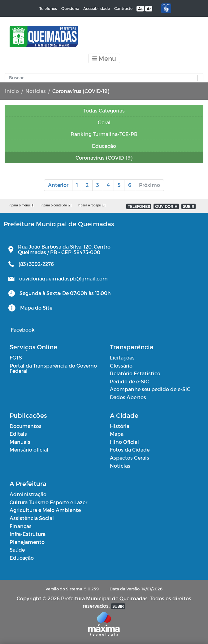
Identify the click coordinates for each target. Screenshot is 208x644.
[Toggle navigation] (104, 58)
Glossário (121, 366)
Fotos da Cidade (130, 450)
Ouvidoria (70, 8)
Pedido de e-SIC (129, 381)
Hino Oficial (124, 442)
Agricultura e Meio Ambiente (45, 510)
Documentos (26, 426)
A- (149, 9)
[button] (199, 78)
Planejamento (27, 542)
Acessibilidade (97, 8)
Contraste (123, 8)
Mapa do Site (36, 308)
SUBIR (189, 206)
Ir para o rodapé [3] (91, 205)
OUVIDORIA (166, 206)
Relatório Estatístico (135, 373)
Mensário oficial (29, 450)
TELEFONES (139, 206)
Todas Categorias (104, 110)
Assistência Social (32, 518)
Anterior (58, 185)
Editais (18, 434)
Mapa (117, 434)
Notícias (36, 91)
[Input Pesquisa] (103, 78)
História (120, 426)
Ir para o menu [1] (22, 205)
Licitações (122, 357)
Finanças (21, 526)
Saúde (17, 550)
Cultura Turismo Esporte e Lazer (48, 502)
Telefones (48, 8)
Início (12, 91)
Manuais (20, 442)
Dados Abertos (128, 397)
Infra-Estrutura (28, 534)
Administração (28, 494)
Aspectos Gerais (130, 458)
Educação (22, 558)
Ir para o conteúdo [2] (56, 205)
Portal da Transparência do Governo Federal (53, 368)
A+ (140, 9)
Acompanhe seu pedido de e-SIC (150, 389)
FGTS (16, 357)
